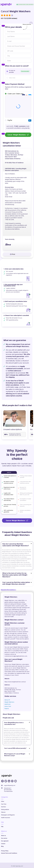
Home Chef (8, 706)
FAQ (2, 827)
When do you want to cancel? (17, 66)
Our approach (5, 841)
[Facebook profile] (2, 781)
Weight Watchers (9, 702)
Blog (2, 846)
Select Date (12, 78)
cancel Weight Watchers (19, 668)
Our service (4, 838)
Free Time (4, 804)
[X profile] (6, 781)
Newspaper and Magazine (8, 815)
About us (4, 836)
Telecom (3, 812)
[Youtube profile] (16, 781)
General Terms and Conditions (9, 853)
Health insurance (6, 818)
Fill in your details (13, 27)
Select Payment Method (15, 84)
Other (3, 801)
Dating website (5, 809)
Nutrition (4, 807)
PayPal (10, 120)
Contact (3, 844)
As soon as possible (19, 71)
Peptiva (7, 708)
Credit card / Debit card (15, 94)
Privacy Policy (5, 851)
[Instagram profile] (12, 781)
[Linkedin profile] (9, 781)
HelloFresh (8, 704)
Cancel (18, 135)
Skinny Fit (7, 700)
